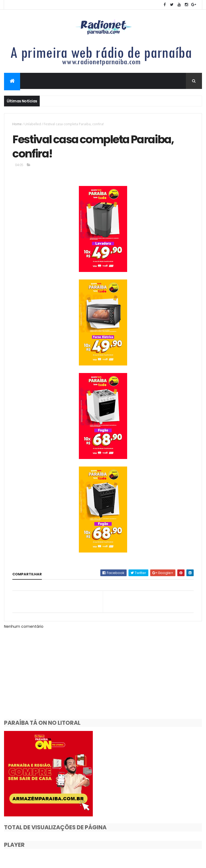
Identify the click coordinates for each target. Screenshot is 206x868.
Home (17, 124)
